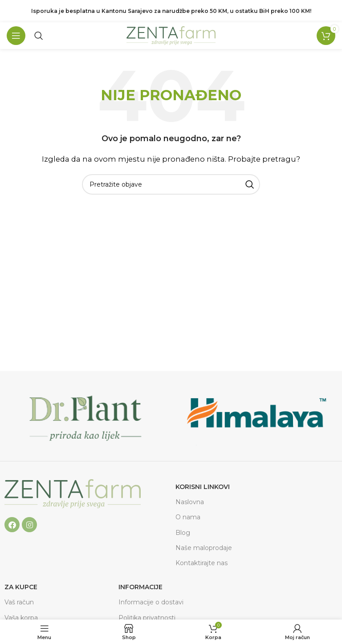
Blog (183, 533)
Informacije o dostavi (151, 602)
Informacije (140, 587)
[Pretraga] (39, 36)
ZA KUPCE (21, 587)
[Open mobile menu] (16, 36)
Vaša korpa (21, 618)
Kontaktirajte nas (202, 563)
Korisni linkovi (203, 487)
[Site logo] (171, 35)
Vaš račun (19, 602)
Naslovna (190, 502)
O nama (188, 517)
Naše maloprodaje (204, 548)
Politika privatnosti (147, 618)
